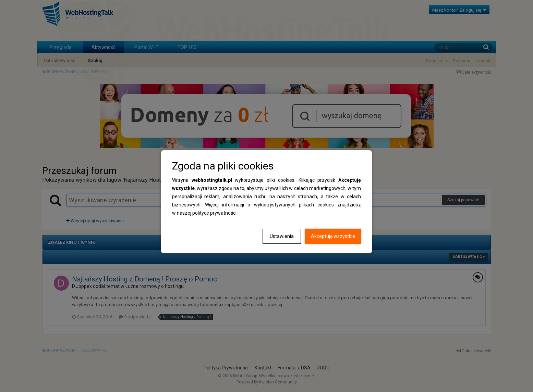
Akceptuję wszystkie (333, 236)
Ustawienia (282, 236)
